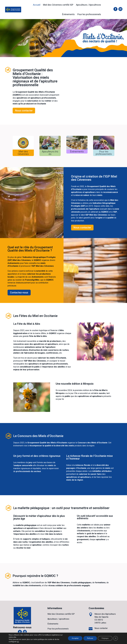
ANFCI (59, 641)
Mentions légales (72, 641)
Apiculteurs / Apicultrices (88, 5)
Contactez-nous (19, 293)
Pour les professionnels (89, 14)
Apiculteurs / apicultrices (58, 619)
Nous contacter (24, 111)
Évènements (68, 14)
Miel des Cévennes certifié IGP (58, 5)
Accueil (37, 5)
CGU (84, 641)
